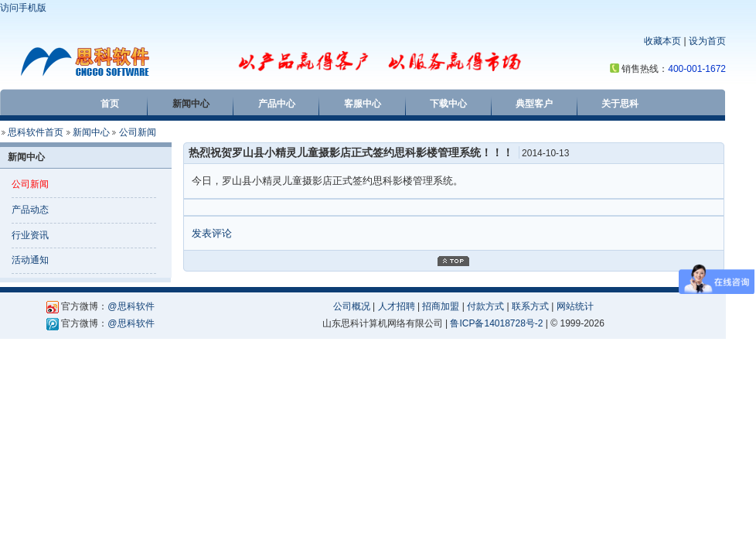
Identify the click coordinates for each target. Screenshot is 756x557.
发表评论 (212, 233)
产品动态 (30, 210)
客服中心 (363, 104)
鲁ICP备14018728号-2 (496, 323)
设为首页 (707, 41)
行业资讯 (30, 235)
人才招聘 (397, 306)
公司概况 (352, 306)
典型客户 (534, 104)
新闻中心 (191, 104)
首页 (110, 104)
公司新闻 (138, 132)
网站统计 (575, 306)
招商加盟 (441, 306)
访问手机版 (23, 8)
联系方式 (530, 306)
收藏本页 (662, 41)
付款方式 (485, 306)
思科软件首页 (36, 132)
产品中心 (277, 104)
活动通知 (30, 260)
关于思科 (620, 104)
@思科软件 (131, 306)
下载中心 (448, 104)
